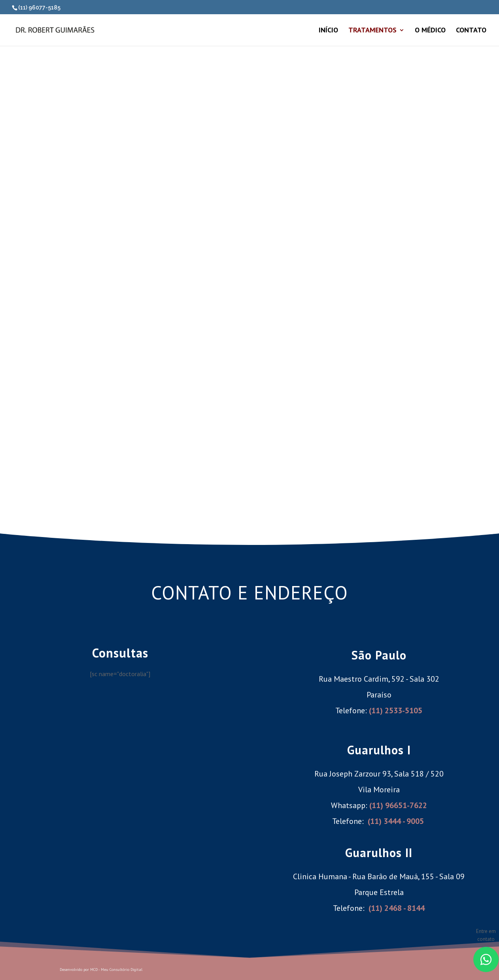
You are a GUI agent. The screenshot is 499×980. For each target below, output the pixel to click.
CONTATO (471, 28)
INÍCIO (328, 28)
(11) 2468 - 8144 (397, 906)
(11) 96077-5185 (39, 8)
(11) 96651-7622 (398, 803)
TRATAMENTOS (372, 28)
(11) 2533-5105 (396, 709)
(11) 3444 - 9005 (396, 819)
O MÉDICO (430, 28)
